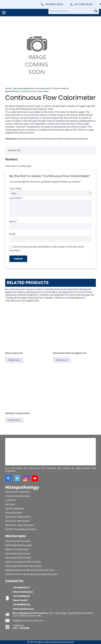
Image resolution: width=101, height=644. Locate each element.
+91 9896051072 (21, 588)
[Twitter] (17, 478)
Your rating (16, 189)
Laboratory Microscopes (18, 541)
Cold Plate (10, 500)
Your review (16, 198)
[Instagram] (26, 478)
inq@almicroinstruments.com (28, 621)
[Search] (96, 11)
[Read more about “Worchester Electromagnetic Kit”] (62, 360)
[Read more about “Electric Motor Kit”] (14, 360)
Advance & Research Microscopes (23, 562)
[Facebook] (8, 478)
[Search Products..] (74, 11)
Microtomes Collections (18, 492)
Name (13, 221)
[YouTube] (35, 478)
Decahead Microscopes (17, 554)
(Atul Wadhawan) (23, 592)
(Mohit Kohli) (20, 600)
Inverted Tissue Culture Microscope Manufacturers (32, 574)
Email (13, 234)
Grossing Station (14, 513)
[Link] (18, 4)
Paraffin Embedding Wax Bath (21, 529)
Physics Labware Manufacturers (72, 139)
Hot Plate (10, 504)
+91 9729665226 (21, 596)
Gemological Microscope (18, 558)
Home (8, 88)
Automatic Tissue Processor (20, 525)
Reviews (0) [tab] (14, 150)
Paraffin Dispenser (15, 508)
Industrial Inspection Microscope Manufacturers (30, 570)
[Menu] (4, 13)
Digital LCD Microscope (17, 549)
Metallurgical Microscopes (19, 545)
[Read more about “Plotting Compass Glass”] (14, 420)
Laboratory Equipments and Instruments (32, 88)
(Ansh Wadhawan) (23, 609)
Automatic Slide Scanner (18, 517)
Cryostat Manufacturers (18, 496)
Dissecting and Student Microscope (24, 566)
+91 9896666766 (21, 605)
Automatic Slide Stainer (17, 521)
